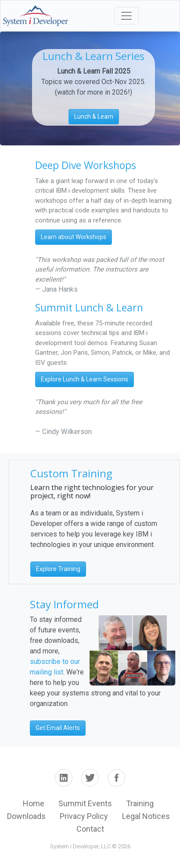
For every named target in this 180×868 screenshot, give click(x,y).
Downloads (26, 816)
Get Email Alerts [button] (58, 728)
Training (140, 803)
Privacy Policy (84, 816)
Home (34, 803)
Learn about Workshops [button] (74, 237)
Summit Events (85, 803)
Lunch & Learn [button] (94, 116)
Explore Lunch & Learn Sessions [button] (85, 379)
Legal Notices (146, 816)
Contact (90, 829)
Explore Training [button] (58, 569)
